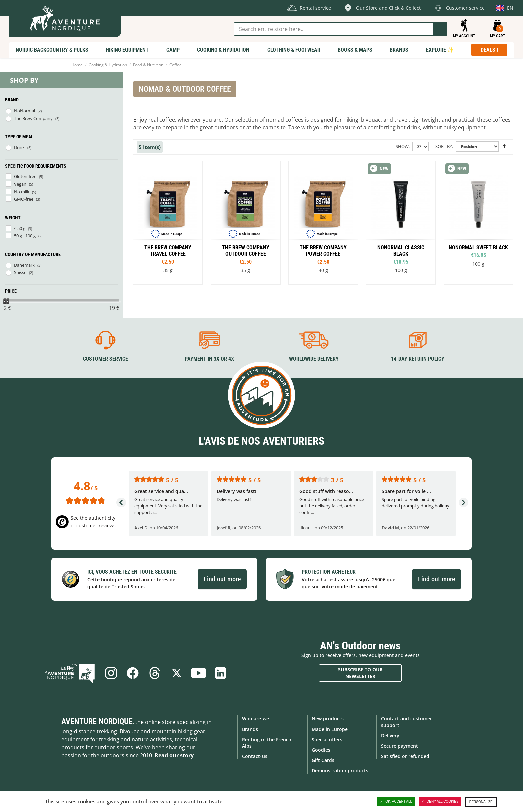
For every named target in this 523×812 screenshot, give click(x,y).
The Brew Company (33, 118)
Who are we (255, 718)
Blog (70, 673)
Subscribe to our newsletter (360, 673)
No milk (22, 192)
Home (77, 65)
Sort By (444, 146)
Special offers (327, 739)
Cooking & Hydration (108, 65)
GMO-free (24, 199)
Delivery (390, 735)
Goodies (321, 750)
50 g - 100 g (25, 236)
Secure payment (399, 746)
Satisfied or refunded (405, 756)
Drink (19, 147)
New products (328, 718)
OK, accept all (396, 802)
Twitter (177, 673)
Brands (250, 729)
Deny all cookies (440, 802)
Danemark (24, 265)
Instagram (111, 673)
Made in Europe (330, 729)
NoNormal (25, 111)
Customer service (106, 359)
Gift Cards (323, 760)
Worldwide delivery (314, 359)
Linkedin (221, 673)
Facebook (133, 673)
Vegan (20, 184)
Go (440, 29)
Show (402, 146)
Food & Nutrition (148, 65)
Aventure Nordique (97, 721)
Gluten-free (25, 176)
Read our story (174, 755)
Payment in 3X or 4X (209, 359)
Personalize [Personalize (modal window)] (481, 802)
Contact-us (255, 756)
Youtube (199, 673)
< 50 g (20, 228)
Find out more (222, 579)
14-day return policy (418, 359)
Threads (155, 673)
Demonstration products (340, 770)
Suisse (20, 272)
